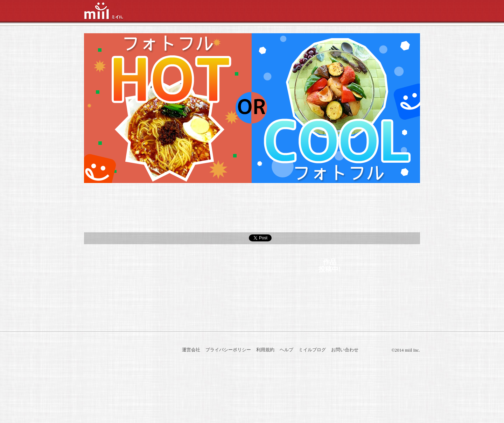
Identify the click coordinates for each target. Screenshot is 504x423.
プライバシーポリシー (228, 350)
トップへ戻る (252, 318)
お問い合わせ (345, 350)
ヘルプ (286, 350)
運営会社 (191, 350)
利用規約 (265, 350)
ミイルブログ (312, 350)
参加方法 (140, 208)
